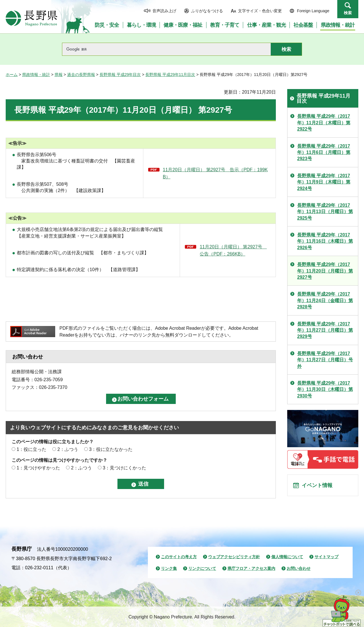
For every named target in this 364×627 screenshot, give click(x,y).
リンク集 (169, 568)
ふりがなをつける (207, 11)
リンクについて (202, 568)
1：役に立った (31, 449)
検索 (348, 13)
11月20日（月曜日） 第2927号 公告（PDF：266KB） (233, 250)
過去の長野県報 (81, 75)
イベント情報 (319, 486)
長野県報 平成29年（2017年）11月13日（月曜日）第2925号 (325, 212)
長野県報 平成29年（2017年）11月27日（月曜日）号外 (325, 360)
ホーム (12, 75)
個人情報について (287, 557)
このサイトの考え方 (179, 557)
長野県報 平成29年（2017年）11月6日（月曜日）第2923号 (324, 152)
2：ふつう (68, 449)
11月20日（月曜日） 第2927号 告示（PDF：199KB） (215, 173)
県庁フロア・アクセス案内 (251, 568)
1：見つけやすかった (38, 468)
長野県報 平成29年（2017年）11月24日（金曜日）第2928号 (325, 300)
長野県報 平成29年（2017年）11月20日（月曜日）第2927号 (325, 271)
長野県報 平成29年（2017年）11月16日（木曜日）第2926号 (325, 241)
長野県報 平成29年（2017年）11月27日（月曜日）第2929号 (325, 330)
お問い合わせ (299, 568)
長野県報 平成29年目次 (120, 75)
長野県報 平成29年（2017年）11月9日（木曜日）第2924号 (324, 182)
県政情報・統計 (36, 75)
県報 (59, 75)
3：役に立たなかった (111, 449)
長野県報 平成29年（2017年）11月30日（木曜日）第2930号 (325, 389)
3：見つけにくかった (124, 468)
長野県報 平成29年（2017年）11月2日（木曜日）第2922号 (324, 123)
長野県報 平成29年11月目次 (170, 75)
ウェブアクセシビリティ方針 (234, 557)
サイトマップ (326, 557)
